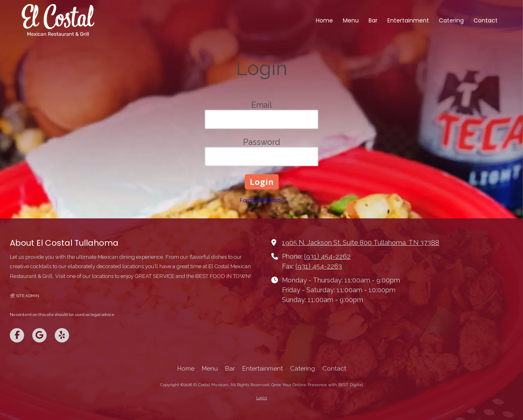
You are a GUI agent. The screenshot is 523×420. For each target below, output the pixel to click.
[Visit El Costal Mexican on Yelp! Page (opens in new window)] (62, 335)
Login (262, 398)
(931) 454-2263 (319, 266)
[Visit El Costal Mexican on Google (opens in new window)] (39, 335)
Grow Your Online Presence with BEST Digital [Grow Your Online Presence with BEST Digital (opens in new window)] (317, 385)
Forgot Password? (261, 200)
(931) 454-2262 (327, 257)
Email (262, 105)
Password (262, 142)
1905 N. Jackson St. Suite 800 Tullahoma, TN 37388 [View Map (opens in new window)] (361, 243)
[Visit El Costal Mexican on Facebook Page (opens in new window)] (17, 335)
